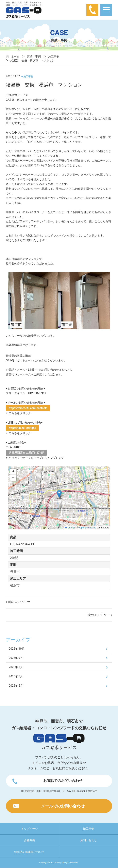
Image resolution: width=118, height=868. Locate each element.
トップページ (29, 829)
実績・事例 (34, 56)
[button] (59, 494)
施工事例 (54, 56)
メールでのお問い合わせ (63, 806)
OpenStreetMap (88, 528)
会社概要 (29, 841)
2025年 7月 (16, 667)
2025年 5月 (16, 686)
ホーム (15, 56)
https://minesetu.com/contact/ (28, 408)
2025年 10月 (17, 649)
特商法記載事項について (29, 852)
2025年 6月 (16, 676)
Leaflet (70, 528)
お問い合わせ (89, 841)
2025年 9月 (16, 658)
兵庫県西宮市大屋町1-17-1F (26, 453)
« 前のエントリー (18, 602)
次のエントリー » (100, 615)
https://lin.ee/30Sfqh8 (23, 428)
